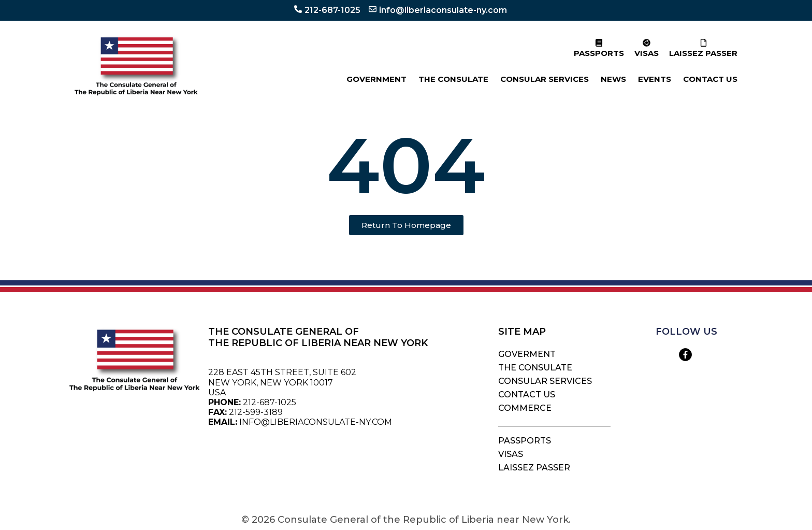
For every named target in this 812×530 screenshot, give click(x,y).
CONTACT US (710, 79)
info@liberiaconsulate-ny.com (443, 10)
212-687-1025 (332, 10)
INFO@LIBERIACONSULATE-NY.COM (316, 422)
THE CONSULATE (453, 79)
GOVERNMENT (376, 79)
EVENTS (655, 79)
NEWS (613, 79)
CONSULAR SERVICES (545, 79)
